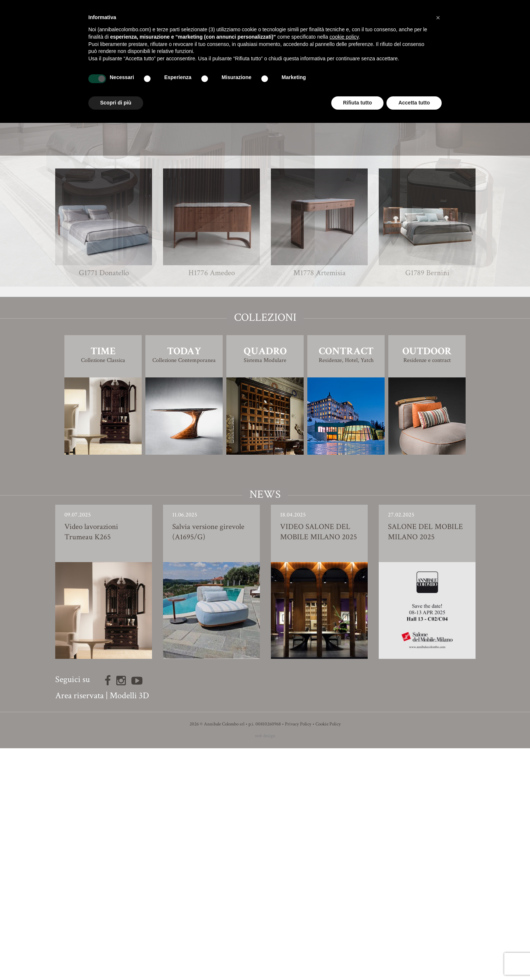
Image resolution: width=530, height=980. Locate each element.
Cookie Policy (328, 956)
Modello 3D (265, 366)
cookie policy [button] (344, 37)
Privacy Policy (298, 956)
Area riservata (79, 927)
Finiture (265, 345)
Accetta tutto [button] (414, 103)
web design (265, 968)
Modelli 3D (129, 927)
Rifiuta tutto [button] (358, 103)
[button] (438, 18)
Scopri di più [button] (116, 103)
